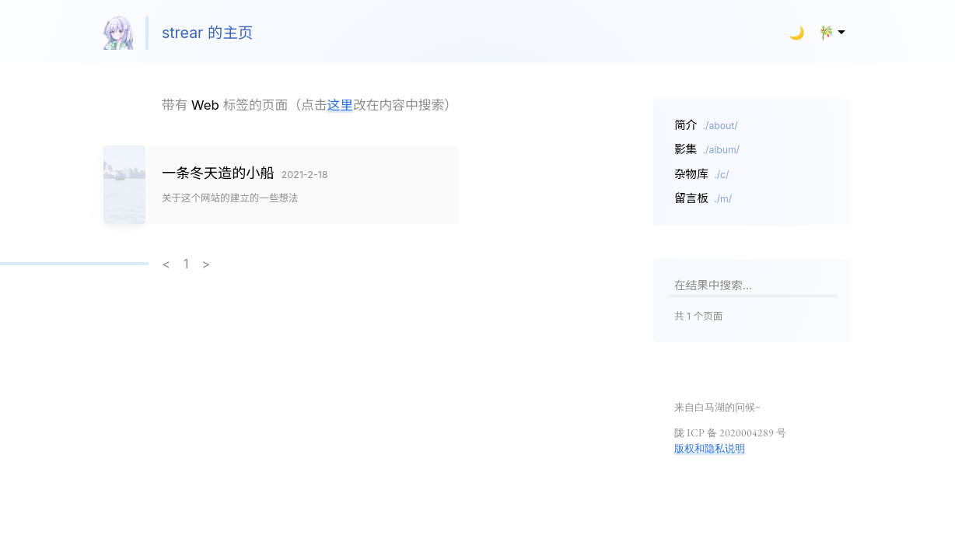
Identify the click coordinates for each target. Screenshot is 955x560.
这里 (341, 105)
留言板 (703, 198)
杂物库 (702, 174)
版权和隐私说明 (710, 448)
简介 (706, 125)
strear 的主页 (178, 33)
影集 (707, 149)
